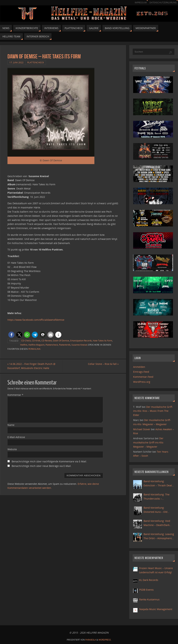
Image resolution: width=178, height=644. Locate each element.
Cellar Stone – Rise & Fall (103, 364)
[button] (11, 335)
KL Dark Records (149, 580)
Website (12, 449)
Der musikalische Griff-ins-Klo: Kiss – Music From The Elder (153, 411)
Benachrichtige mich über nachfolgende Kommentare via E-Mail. (49, 461)
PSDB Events (146, 590)
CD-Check (26, 341)
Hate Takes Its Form (102, 341)
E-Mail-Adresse (16, 437)
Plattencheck (36, 62)
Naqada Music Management (156, 609)
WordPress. (105, 640)
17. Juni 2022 (17, 62)
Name (11, 425)
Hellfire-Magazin (36, 345)
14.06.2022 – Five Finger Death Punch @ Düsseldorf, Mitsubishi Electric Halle (32, 366)
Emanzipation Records (81, 341)
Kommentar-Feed (143, 377)
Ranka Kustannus (149, 599)
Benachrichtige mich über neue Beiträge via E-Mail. (42, 466)
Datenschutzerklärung (162, 3)
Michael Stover (142, 429)
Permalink (34, 349)
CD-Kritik (36, 341)
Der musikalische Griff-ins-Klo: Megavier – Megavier (148, 442)
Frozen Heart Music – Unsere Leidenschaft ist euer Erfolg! (156, 570)
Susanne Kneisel (79, 345)
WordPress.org (142, 382)
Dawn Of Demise (61, 341)
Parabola (91, 640)
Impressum (139, 3)
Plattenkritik (65, 345)
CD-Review (47, 341)
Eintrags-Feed (141, 372)
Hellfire (24, 345)
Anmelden (139, 367)
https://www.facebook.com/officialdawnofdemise (36, 320)
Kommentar (15, 395)
